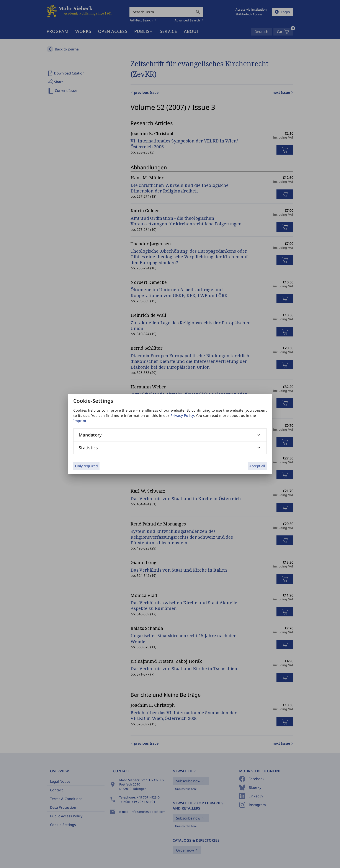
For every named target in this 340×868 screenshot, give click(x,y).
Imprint (80, 421)
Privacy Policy (182, 415)
